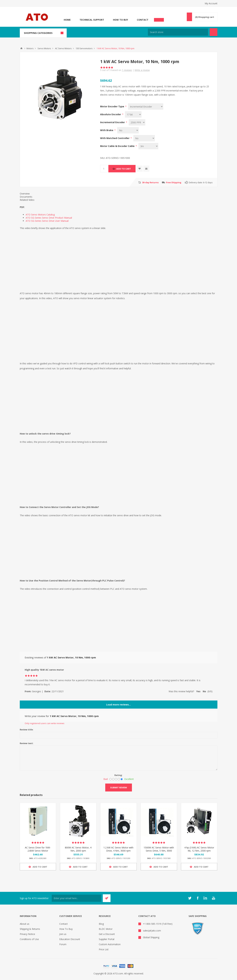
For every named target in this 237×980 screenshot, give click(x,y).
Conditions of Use (29, 939)
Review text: (27, 743)
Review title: (27, 730)
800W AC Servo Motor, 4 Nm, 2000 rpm (78, 849)
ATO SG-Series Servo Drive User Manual (47, 221)
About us (25, 924)
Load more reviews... (118, 705)
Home (67, 20)
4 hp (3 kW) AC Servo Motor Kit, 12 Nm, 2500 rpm (199, 849)
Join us (63, 934)
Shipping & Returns (30, 929)
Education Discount (70, 939)
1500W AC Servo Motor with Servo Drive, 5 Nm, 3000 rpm (159, 851)
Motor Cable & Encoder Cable (118, 146)
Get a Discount (107, 934)
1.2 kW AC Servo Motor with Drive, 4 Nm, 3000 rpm (118, 849)
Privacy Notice (27, 934)
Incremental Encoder (113, 122)
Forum (63, 944)
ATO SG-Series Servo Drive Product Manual (49, 218)
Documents (26, 197)
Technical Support (92, 20)
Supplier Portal (107, 939)
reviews (127, 70)
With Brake (107, 130)
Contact (143, 20)
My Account (211, 3)
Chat (159, 19)
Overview (25, 194)
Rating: (118, 775)
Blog (101, 924)
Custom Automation (110, 944)
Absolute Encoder (111, 114)
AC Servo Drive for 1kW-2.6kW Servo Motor (38, 849)
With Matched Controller (115, 138)
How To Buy (120, 20)
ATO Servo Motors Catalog (40, 215)
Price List (104, 949)
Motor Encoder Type (112, 106)
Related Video (27, 200)
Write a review (142, 70)
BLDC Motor (106, 929)
